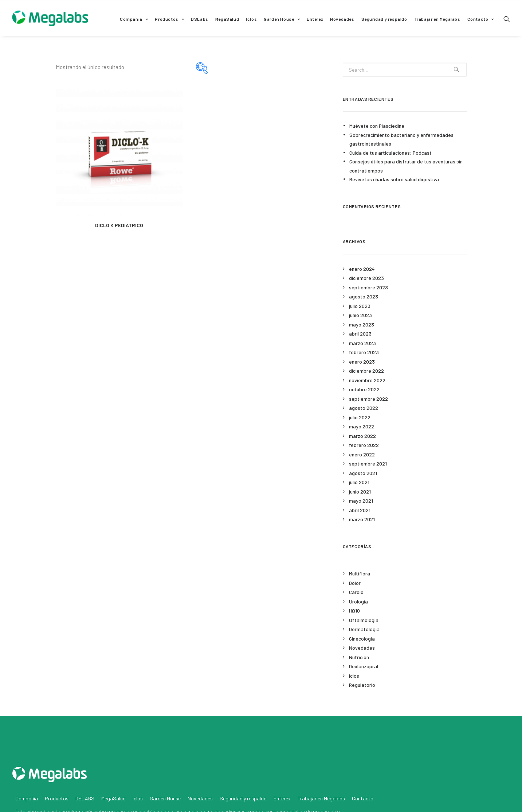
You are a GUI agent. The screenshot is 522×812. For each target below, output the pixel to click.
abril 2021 (360, 510)
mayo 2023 (362, 324)
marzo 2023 (362, 343)
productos (120, 774)
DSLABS (85, 761)
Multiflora (360, 573)
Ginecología (362, 639)
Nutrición (359, 657)
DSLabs (200, 19)
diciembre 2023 (366, 278)
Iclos (251, 19)
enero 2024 (362, 269)
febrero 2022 (364, 445)
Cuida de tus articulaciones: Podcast (390, 153)
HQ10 (354, 611)
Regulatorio (362, 685)
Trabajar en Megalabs (437, 19)
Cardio (356, 592)
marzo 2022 (362, 436)
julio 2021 (359, 482)
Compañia (134, 19)
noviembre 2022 (367, 380)
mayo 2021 (361, 501)
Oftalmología (364, 620)
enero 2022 (362, 454)
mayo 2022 (362, 426)
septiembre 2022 (368, 399)
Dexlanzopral (364, 666)
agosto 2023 (364, 296)
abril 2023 (360, 334)
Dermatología (364, 629)
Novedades (342, 19)
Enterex (315, 19)
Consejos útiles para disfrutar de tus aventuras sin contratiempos (406, 166)
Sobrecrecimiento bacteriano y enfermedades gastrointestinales (401, 139)
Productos (169, 19)
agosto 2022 (364, 408)
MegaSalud (227, 19)
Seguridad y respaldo (384, 19)
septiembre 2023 (368, 287)
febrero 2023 (364, 352)
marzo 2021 (362, 519)
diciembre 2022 (366, 371)
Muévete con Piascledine (377, 126)
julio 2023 (360, 306)
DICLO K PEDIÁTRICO (119, 225)
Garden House (282, 19)
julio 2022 (360, 417)
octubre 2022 (364, 389)
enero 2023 (362, 362)
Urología (358, 601)
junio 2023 (360, 315)
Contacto (481, 19)
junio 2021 (360, 492)
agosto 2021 (363, 473)
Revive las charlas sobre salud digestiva (394, 179)
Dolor (355, 583)
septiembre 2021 (368, 464)
